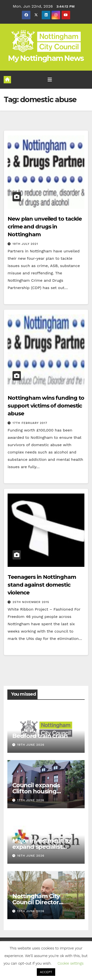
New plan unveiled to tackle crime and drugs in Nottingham (45, 227)
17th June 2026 (31, 800)
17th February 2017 (30, 423)
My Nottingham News (46, 58)
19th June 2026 (31, 745)
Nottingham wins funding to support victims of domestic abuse (46, 406)
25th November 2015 (31, 602)
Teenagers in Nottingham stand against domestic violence (42, 585)
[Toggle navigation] (50, 80)
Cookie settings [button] (70, 963)
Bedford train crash (40, 736)
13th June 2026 (31, 911)
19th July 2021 (25, 244)
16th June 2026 (31, 856)
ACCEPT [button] (46, 972)
